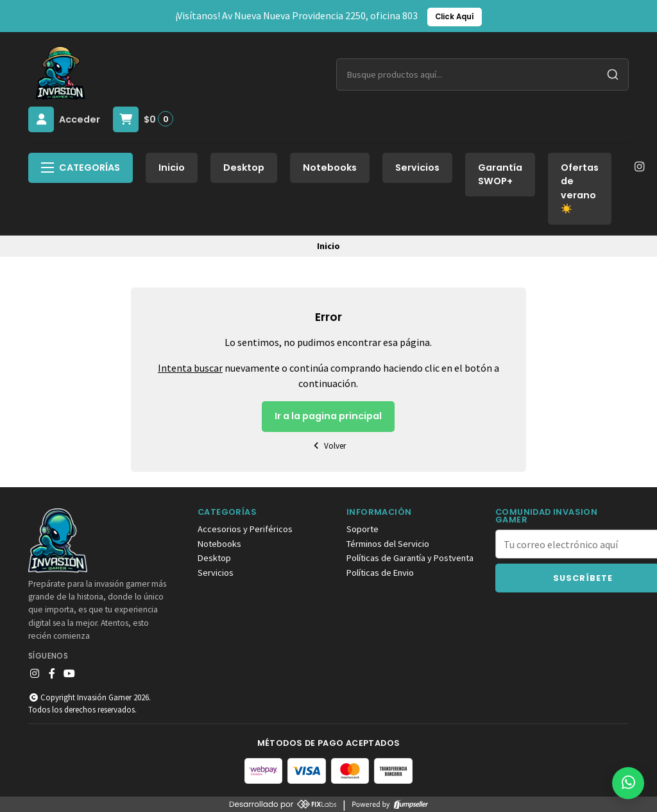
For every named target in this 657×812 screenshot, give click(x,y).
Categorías (81, 168)
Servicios (417, 168)
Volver (328, 446)
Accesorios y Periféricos (245, 529)
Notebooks (330, 168)
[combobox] (482, 74)
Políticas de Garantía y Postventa (410, 558)
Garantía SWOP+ (500, 175)
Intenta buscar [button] (190, 368)
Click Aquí (455, 17)
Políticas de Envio (380, 573)
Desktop (244, 168)
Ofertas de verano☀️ (580, 188)
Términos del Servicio (388, 544)
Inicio (172, 168)
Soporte (363, 529)
